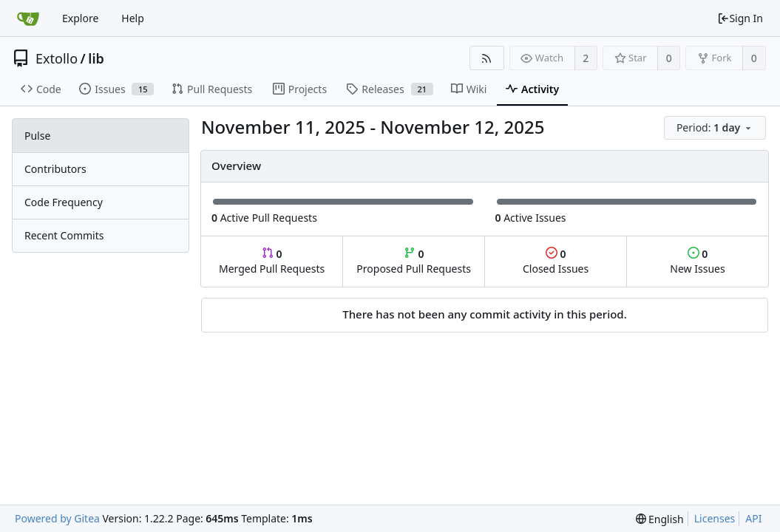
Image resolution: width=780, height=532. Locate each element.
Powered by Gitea (57, 518)
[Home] (28, 18)
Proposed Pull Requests (414, 261)
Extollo (57, 58)
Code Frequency (64, 202)
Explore (80, 18)
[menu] (716, 128)
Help (133, 18)
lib (96, 58)
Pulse (37, 136)
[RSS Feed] (487, 58)
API (753, 518)
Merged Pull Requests (272, 261)
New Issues (697, 261)
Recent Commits (64, 235)
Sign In (740, 18)
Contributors (55, 169)
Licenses (715, 518)
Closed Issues (556, 261)
